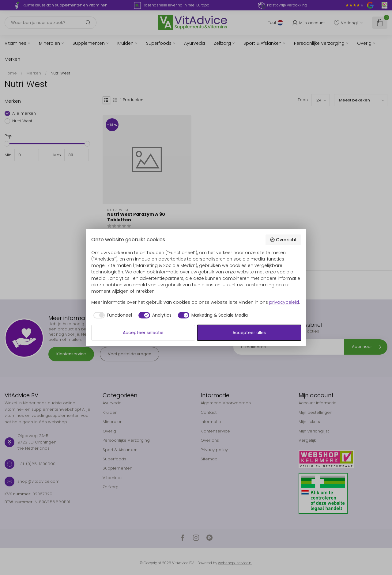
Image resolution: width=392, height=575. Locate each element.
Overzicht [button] (283, 240)
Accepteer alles (249, 333)
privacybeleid (284, 302)
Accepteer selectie (143, 333)
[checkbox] (112, 315)
